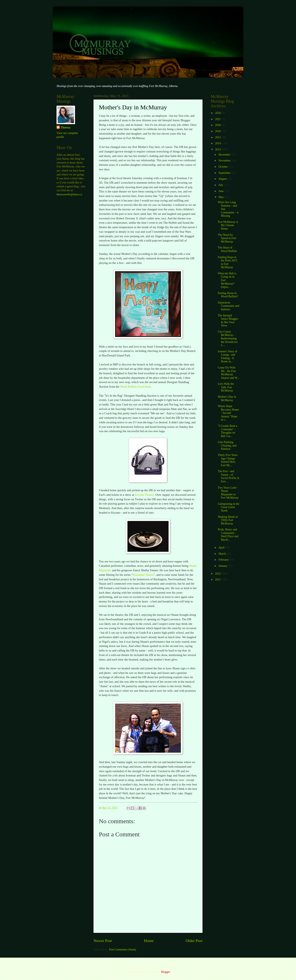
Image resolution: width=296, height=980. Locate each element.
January (223, 566)
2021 (218, 119)
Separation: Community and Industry (228, 306)
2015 (218, 137)
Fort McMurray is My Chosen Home (228, 225)
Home (149, 941)
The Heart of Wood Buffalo (227, 249)
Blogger (165, 972)
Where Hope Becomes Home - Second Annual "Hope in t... (228, 413)
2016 (218, 131)
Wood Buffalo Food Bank (135, 387)
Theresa (65, 128)
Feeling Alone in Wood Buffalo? (228, 295)
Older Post (194, 941)
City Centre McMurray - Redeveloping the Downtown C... (228, 338)
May (221, 197)
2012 (218, 574)
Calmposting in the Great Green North (228, 507)
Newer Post (103, 941)
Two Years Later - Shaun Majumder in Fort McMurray (228, 493)
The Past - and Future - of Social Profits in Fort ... (228, 476)
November (225, 161)
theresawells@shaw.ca (69, 194)
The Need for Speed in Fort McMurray (227, 238)
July (221, 185)
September (225, 173)
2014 (218, 143)
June (221, 191)
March (223, 554)
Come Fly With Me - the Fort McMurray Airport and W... (228, 373)
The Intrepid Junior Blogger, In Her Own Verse (228, 321)
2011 (218, 580)
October (223, 167)
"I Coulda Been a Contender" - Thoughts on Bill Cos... (227, 431)
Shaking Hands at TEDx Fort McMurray (228, 520)
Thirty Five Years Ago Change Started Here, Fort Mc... (228, 460)
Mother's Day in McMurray (227, 398)
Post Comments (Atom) (123, 950)
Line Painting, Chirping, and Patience (227, 445)
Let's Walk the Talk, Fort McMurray (226, 387)
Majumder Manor (143, 575)
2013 (218, 149)
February (224, 560)
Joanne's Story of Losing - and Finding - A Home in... (227, 357)
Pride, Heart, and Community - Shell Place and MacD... (228, 535)
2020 (218, 125)
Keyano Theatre (144, 495)
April (222, 548)
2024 (218, 113)
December (225, 155)
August (223, 179)
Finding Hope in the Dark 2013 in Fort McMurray (227, 262)
